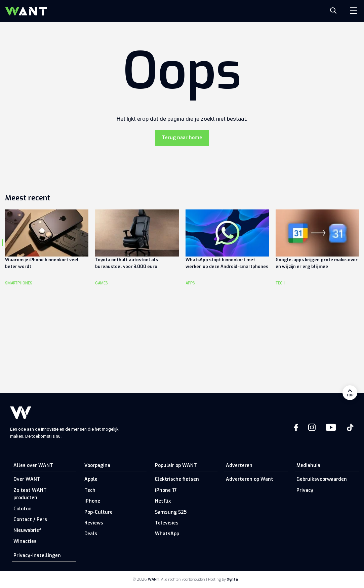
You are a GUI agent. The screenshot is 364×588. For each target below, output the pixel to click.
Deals (91, 534)
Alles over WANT (33, 465)
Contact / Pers (30, 520)
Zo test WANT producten (30, 494)
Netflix (163, 501)
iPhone (92, 501)
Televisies (167, 523)
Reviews (94, 523)
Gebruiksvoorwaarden (322, 479)
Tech (90, 490)
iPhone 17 (166, 490)
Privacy (305, 490)
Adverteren (239, 465)
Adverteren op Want (250, 479)
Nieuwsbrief (27, 530)
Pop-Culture (98, 512)
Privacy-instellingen (37, 556)
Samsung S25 (171, 512)
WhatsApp (167, 534)
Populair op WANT (176, 465)
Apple (91, 479)
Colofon (23, 509)
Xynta (232, 579)
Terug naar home (182, 138)
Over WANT (27, 479)
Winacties (25, 541)
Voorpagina (97, 465)
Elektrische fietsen (177, 479)
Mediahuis (308, 465)
